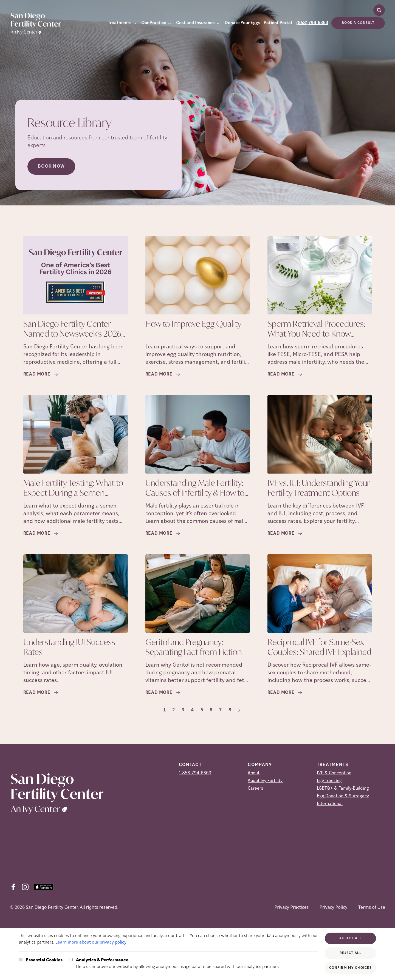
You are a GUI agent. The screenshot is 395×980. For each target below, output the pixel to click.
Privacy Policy (333, 907)
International (330, 804)
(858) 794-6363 (312, 23)
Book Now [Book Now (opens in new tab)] (51, 167)
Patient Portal (278, 23)
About (254, 773)
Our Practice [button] (154, 23)
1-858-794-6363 (195, 773)
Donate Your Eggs (242, 23)
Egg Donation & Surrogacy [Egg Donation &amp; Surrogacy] (343, 796)
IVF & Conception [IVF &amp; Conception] (334, 773)
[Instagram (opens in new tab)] (25, 887)
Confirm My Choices (350, 968)
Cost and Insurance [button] (195, 23)
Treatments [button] (120, 23)
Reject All (350, 953)
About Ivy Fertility (265, 781)
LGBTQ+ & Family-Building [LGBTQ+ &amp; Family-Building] (343, 789)
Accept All (350, 938)
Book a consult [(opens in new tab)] (358, 23)
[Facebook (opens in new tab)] (13, 887)
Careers (255, 789)
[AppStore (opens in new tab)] (44, 887)
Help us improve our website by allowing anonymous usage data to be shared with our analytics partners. (178, 963)
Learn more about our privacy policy (91, 942)
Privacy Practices (292, 907)
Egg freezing (329, 781)
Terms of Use (372, 907)
